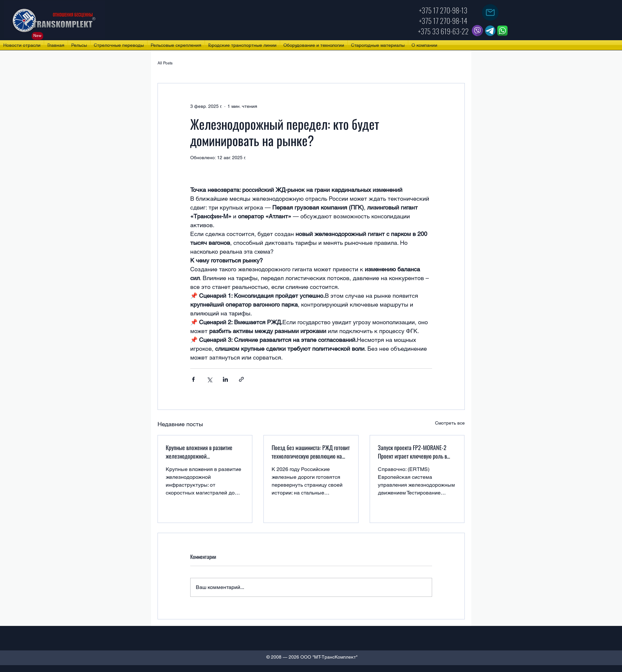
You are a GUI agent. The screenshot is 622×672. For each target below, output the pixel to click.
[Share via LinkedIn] (225, 379)
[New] (37, 36)
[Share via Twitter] (209, 379)
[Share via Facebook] (193, 379)
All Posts (165, 63)
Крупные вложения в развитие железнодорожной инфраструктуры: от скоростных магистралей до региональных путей (201, 452)
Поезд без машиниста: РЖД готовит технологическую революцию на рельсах (311, 452)
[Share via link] (241, 379)
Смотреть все (450, 423)
